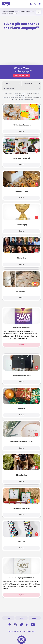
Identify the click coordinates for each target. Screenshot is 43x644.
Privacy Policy (21, 631)
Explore (21, 345)
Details (22, 131)
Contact (35, 618)
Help (8, 618)
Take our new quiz (21, 75)
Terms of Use (12, 631)
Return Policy (31, 631)
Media (21, 618)
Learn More (14, 13)
